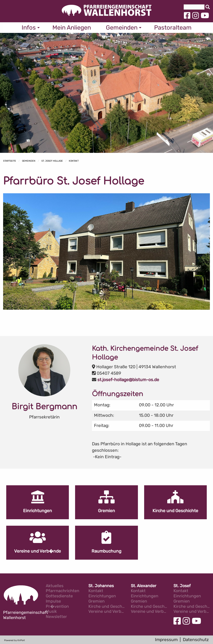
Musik (51, 612)
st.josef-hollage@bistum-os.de (128, 380)
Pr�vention (57, 607)
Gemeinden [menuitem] (122, 27)
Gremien (97, 601)
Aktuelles (55, 586)
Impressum (166, 640)
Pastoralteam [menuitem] (173, 27)
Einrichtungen (102, 596)
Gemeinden (29, 161)
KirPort (21, 640)
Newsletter (56, 617)
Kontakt (74, 161)
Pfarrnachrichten (63, 591)
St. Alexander (144, 586)
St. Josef (182, 586)
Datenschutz (196, 640)
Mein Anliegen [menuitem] (72, 27)
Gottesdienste (59, 596)
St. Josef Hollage (52, 161)
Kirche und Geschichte (107, 607)
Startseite (10, 161)
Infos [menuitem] (29, 27)
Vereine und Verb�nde (107, 612)
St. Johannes (101, 586)
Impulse (53, 601)
